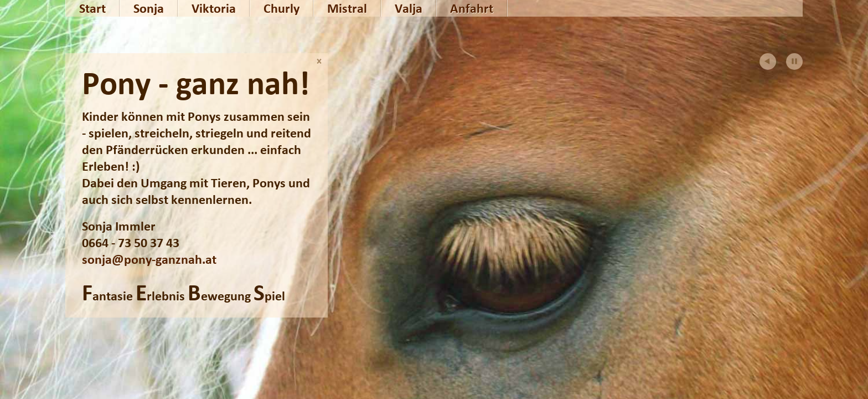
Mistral (347, 8)
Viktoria (214, 8)
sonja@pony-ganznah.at (149, 259)
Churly (281, 8)
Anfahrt (472, 8)
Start (92, 8)
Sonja (149, 8)
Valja (409, 8)
